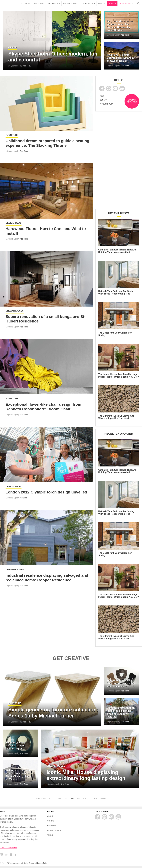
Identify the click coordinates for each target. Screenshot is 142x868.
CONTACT (104, 100)
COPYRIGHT (52, 826)
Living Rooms (88, 3)
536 (96, 799)
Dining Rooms (70, 3)
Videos (112, 3)
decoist (9, 3)
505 (66, 799)
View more (125, 3)
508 (84, 799)
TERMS (50, 835)
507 (78, 799)
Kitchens (25, 3)
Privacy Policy (43, 863)
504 (60, 799)
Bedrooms (39, 3)
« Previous (41, 799)
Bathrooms (54, 3)
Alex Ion (23, 498)
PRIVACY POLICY (107, 104)
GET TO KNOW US (8, 848)
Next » (103, 799)
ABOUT (103, 96)
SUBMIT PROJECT (132, 101)
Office (102, 3)
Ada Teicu (27, 66)
